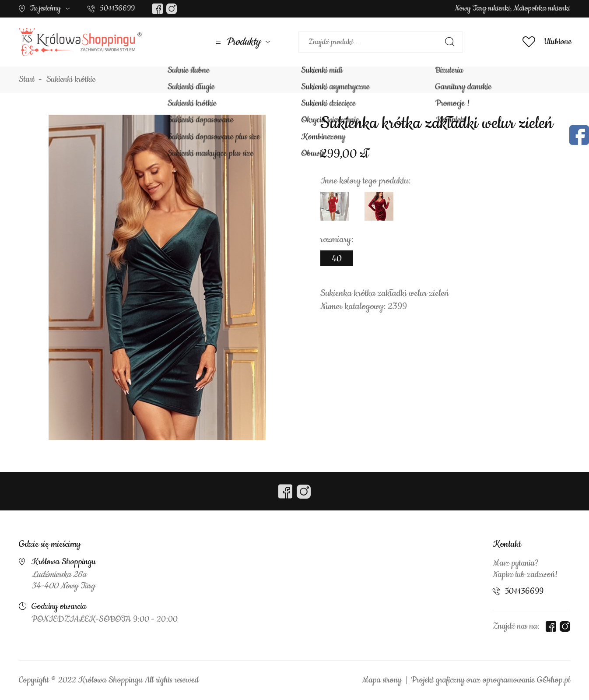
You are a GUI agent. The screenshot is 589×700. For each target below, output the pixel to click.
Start (27, 80)
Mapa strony (382, 680)
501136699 (117, 8)
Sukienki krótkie (71, 80)
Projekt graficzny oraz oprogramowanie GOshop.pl (491, 680)
